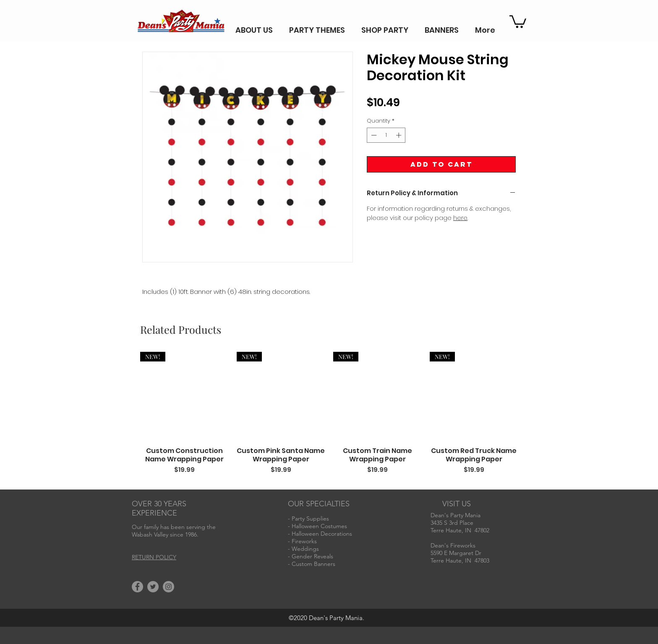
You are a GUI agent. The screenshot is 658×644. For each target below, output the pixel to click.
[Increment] (399, 135)
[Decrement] (373, 135)
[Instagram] (168, 587)
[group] (329, 418)
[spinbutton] (386, 135)
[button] (518, 21)
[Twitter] (153, 587)
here (460, 218)
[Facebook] (137, 587)
